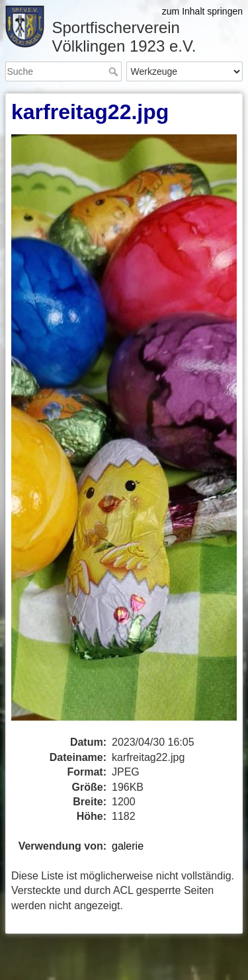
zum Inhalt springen (202, 11)
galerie (128, 846)
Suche (115, 71)
